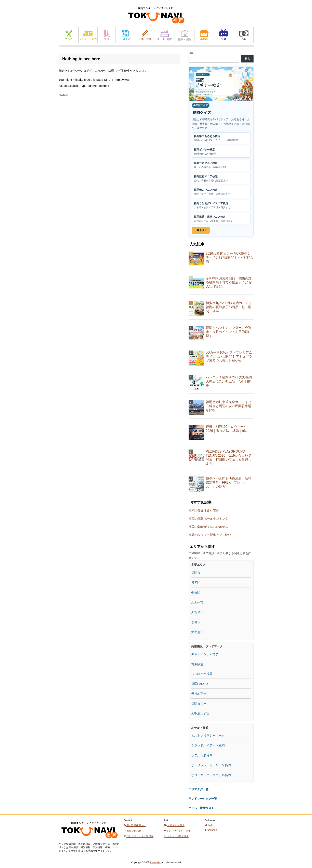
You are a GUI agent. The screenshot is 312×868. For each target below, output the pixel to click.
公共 (224, 35)
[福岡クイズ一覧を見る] (221, 84)
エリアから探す (174, 825)
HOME (63, 95)
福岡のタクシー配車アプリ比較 (210, 535)
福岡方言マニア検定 (221, 165)
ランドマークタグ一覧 (203, 799)
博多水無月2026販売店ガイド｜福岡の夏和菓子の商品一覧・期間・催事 (229, 307)
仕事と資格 (145, 35)
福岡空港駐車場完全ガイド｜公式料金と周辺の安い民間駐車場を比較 (229, 406)
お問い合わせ (132, 831)
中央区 (196, 592)
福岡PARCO (200, 684)
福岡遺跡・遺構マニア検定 (221, 219)
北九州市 (197, 602)
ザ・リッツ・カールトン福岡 (211, 765)
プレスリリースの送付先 (139, 836)
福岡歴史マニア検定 (221, 179)
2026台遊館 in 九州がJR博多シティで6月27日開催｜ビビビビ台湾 (230, 258)
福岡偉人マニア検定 (221, 192)
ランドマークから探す (177, 831)
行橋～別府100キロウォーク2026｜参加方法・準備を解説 (227, 429)
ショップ (125, 35)
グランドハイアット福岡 (208, 745)
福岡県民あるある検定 (221, 138)
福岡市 (196, 573)
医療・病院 (185, 35)
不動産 (204, 35)
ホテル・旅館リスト (201, 808)
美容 (107, 35)
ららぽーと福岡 (202, 674)
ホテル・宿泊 (165, 35)
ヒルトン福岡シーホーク (208, 735)
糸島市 (196, 622)
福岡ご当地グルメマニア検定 (221, 206)
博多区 (196, 582)
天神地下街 (199, 694)
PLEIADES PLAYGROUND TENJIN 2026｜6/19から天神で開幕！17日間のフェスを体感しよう (229, 458)
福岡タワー (199, 704)
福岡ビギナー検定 (221, 152)
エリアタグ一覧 (199, 789)
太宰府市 (197, 632)
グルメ (69, 35)
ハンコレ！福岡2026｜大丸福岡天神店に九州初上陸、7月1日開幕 (229, 381)
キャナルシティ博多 (205, 654)
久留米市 (197, 612)
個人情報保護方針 (135, 825)
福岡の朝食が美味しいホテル (208, 527)
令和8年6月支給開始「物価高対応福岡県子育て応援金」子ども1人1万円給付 (229, 282)
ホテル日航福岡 (202, 755)
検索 (191, 53)
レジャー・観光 (88, 35)
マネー (244, 35)
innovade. (155, 863)
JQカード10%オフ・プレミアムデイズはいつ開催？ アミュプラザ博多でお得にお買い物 (229, 357)
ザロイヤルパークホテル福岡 (211, 775)
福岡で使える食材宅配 (204, 510)
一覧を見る (201, 230)
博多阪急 (197, 664)
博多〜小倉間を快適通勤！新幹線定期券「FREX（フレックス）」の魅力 (229, 482)
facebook (211, 830)
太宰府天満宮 (200, 713)
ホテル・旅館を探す (176, 836)
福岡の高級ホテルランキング (208, 519)
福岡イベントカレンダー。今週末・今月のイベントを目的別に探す (229, 332)
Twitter (210, 825)
